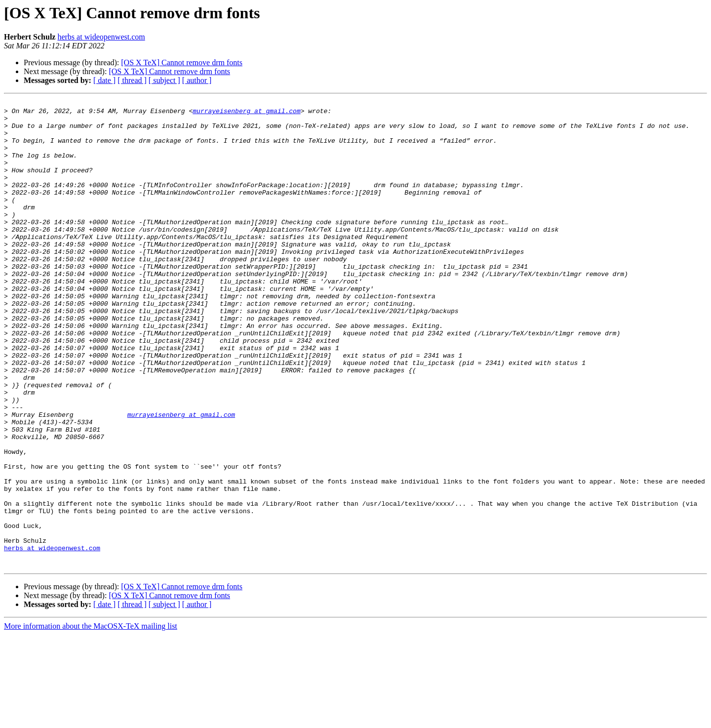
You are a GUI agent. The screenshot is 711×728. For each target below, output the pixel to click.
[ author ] (197, 80)
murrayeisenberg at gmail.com (246, 114)
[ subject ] (164, 80)
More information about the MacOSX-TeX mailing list (91, 719)
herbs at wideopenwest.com (101, 37)
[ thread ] (132, 80)
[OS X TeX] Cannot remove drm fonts (182, 62)
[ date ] (104, 80)
